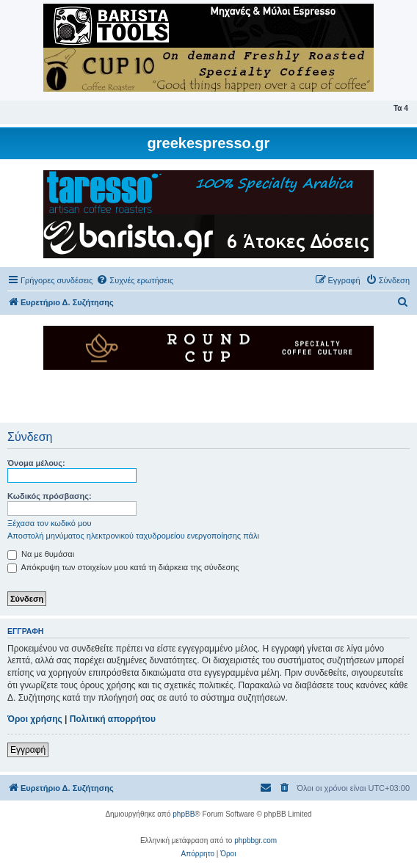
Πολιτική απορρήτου (113, 719)
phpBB (184, 814)
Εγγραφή (28, 750)
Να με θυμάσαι (41, 554)
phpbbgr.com (255, 840)
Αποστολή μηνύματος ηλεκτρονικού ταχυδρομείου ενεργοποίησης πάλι (133, 536)
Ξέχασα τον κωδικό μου (50, 523)
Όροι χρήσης (35, 719)
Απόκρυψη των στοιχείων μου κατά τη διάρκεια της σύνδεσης (123, 567)
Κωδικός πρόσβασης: (50, 496)
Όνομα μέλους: (36, 463)
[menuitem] (135, 280)
